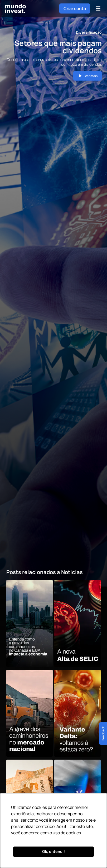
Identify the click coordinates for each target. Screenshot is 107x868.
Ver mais (87, 76)
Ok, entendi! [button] (53, 851)
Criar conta (75, 8)
